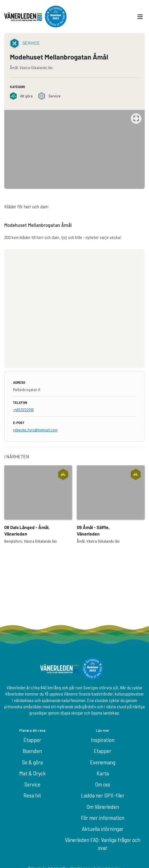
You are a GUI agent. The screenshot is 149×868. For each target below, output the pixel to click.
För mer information (103, 818)
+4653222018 (23, 410)
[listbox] (74, 149)
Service (32, 784)
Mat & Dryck (32, 773)
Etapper (32, 740)
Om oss (103, 784)
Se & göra (32, 762)
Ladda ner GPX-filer (103, 795)
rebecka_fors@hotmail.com (35, 430)
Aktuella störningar (103, 829)
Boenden (32, 751)
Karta (103, 773)
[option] (74, 149)
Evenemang (103, 762)
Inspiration (103, 740)
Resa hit (32, 795)
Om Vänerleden (103, 807)
